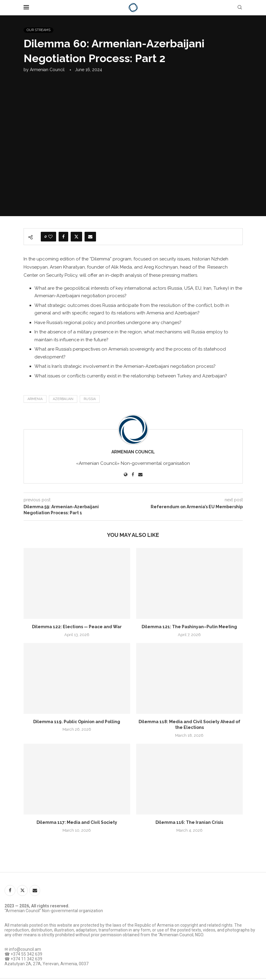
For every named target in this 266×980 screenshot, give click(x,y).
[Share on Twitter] (76, 237)
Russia (90, 399)
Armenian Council (47, 70)
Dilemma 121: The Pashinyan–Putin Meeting (189, 627)
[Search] (240, 8)
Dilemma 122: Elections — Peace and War (77, 627)
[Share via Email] (90, 237)
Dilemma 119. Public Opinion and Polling (77, 722)
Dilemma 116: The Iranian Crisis (189, 822)
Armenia (35, 399)
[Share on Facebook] (63, 237)
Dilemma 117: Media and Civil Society (77, 822)
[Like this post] (50, 237)
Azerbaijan (63, 399)
